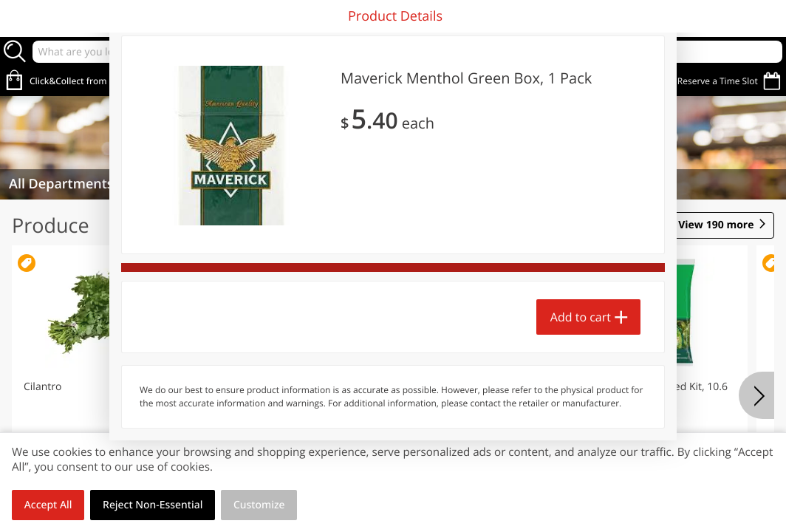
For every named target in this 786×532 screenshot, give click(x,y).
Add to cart (581, 317)
